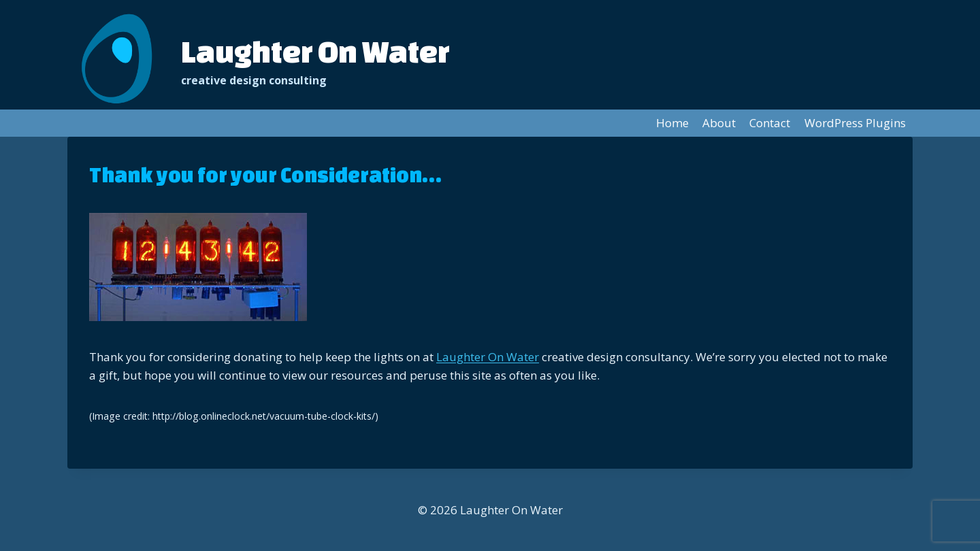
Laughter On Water (488, 357)
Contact (770, 123)
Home (672, 123)
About (719, 123)
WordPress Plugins (855, 123)
